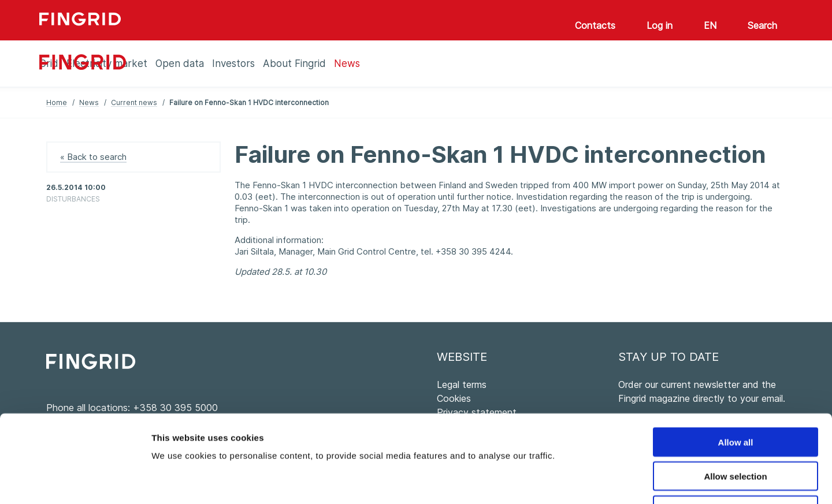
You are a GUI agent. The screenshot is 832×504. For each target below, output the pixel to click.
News (89, 102)
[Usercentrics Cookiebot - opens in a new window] (75, 481)
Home (57, 102)
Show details (606, 481)
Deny (736, 430)
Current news (134, 102)
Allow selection (735, 396)
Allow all (736, 362)
